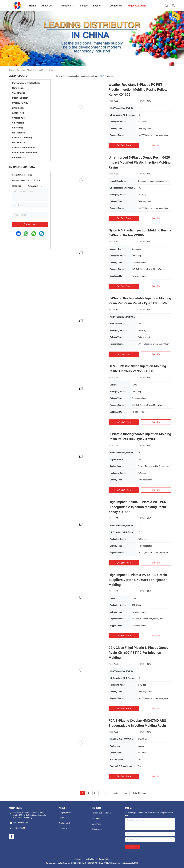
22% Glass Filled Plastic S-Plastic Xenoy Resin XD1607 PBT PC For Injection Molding (138, 653)
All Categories (97, 829)
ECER (136, 863)
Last (126, 793)
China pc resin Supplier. (54, 863)
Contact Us (63, 828)
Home (12, 70)
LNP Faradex (18, 133)
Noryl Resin (18, 88)
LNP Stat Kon (19, 143)
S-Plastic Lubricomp (22, 138)
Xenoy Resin (18, 113)
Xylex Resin (18, 108)
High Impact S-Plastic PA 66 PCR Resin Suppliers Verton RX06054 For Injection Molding (138, 580)
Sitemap (78, 859)
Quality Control (64, 823)
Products (21, 70)
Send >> (133, 847)
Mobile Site (90, 859)
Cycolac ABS (18, 118)
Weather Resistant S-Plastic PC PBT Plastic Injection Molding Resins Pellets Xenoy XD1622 (138, 90)
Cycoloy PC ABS (20, 103)
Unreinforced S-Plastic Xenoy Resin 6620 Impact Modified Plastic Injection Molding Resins (140, 162)
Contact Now (30, 224)
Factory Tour (64, 818)
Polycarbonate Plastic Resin (26, 83)
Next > (115, 793)
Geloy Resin (18, 123)
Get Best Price (124, 145)
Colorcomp (18, 128)
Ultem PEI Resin (20, 98)
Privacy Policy (104, 859)
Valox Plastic (19, 93)
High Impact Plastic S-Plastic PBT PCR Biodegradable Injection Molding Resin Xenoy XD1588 (137, 507)
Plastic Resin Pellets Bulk (25, 153)
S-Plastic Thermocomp (24, 148)
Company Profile (65, 813)
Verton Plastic (19, 158)
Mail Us (156, 145)
